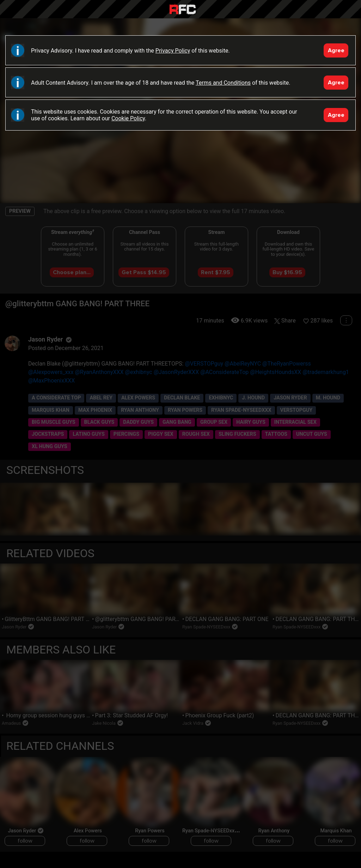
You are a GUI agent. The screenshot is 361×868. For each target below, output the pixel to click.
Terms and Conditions (223, 83)
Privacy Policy (173, 51)
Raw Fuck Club (183, 10)
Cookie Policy (128, 118)
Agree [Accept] (336, 50)
